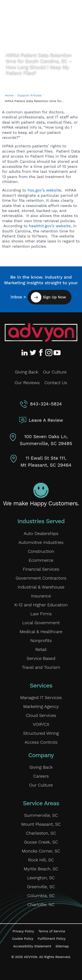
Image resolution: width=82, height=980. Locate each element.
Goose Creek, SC (41, 842)
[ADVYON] (30, 10)
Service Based (41, 658)
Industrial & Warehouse (41, 587)
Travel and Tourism (41, 667)
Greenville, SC (41, 887)
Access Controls (41, 742)
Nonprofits (41, 640)
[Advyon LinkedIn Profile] (25, 353)
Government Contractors (41, 578)
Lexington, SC (41, 878)
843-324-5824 (46, 404)
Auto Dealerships (41, 533)
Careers (41, 776)
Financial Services (41, 569)
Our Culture (55, 372)
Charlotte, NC (41, 904)
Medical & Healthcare (41, 632)
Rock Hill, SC (41, 860)
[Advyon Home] (41, 333)
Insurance (41, 596)
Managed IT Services (41, 698)
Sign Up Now (54, 297)
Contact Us (56, 383)
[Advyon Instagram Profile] (49, 353)
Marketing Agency (41, 706)
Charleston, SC (41, 833)
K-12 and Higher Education (41, 605)
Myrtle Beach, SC (41, 869)
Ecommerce (41, 560)
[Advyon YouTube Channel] (57, 353)
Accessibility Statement (32, 946)
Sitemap (62, 946)
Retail (41, 649)
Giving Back (27, 372)
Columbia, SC (41, 896)
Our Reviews (27, 383)
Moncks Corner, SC (41, 851)
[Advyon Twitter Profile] (33, 353)
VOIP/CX (41, 724)
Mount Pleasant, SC (41, 824)
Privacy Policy (23, 931)
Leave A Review (46, 420)
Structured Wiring (41, 733)
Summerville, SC (41, 815)
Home (9, 95)
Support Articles (29, 95)
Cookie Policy (23, 939)
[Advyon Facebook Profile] (41, 353)
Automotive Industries (41, 542)
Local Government (41, 623)
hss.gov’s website (44, 190)
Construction (41, 551)
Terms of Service (52, 931)
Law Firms (41, 614)
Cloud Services (41, 715)
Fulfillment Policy (51, 939)
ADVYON (31, 957)
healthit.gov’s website (50, 226)
